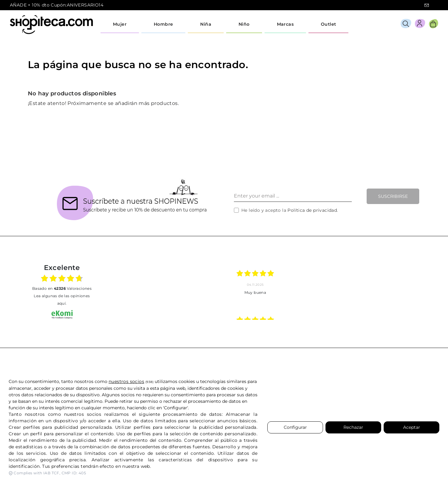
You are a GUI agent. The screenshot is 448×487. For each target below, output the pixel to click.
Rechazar (353, 427)
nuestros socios (126, 381)
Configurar (295, 427)
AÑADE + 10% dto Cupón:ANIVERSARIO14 (57, 5)
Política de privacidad (312, 210)
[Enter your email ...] (293, 196)
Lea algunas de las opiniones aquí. (62, 300)
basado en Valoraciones (62, 288)
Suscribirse (393, 196)
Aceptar (412, 427)
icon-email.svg (427, 5)
